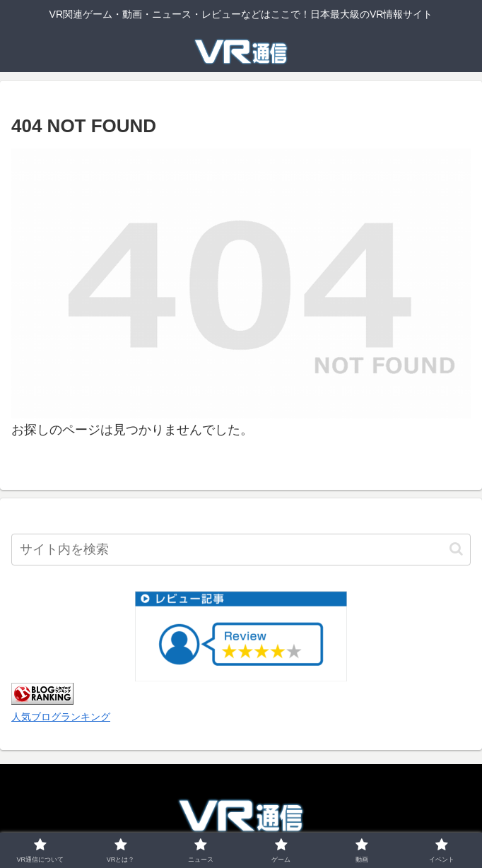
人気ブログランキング (61, 717)
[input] (241, 550)
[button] (456, 549)
